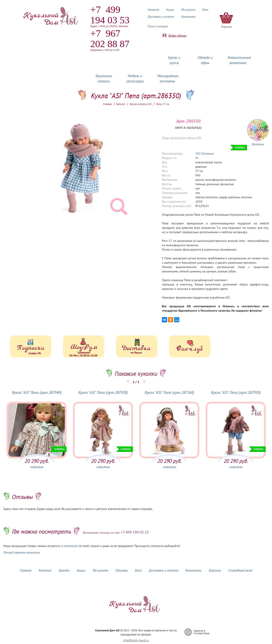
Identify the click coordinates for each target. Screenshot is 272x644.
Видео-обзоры (177, 36)
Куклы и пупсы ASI (141, 104)
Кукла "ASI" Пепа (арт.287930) (103, 392)
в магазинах (70, 546)
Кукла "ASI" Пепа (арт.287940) (37, 392)
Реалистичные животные (239, 60)
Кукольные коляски (104, 79)
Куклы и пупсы (174, 60)
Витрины (258, 144)
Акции (170, 10)
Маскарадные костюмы (168, 79)
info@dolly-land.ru (136, 640)
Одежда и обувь (205, 60)
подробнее (37, 467)
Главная (107, 104)
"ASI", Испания (205, 154)
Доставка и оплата (161, 17)
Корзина (215, 570)
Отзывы (122, 570)
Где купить (188, 10)
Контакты (188, 17)
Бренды (64, 570)
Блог (205, 10)
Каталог (154, 10)
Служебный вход (240, 570)
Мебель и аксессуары (135, 79)
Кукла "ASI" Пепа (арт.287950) (236, 392)
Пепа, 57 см (163, 104)
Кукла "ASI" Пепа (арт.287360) (169, 392)
